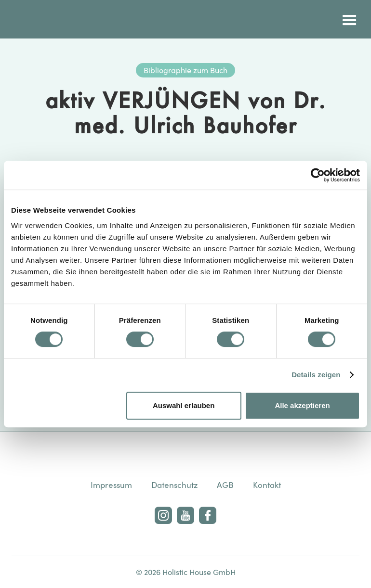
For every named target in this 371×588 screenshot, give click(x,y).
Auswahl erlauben (184, 405)
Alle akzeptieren (302, 405)
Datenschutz (174, 485)
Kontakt (267, 485)
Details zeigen (316, 375)
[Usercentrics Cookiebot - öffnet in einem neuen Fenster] (318, 175)
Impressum (111, 485)
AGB (225, 485)
